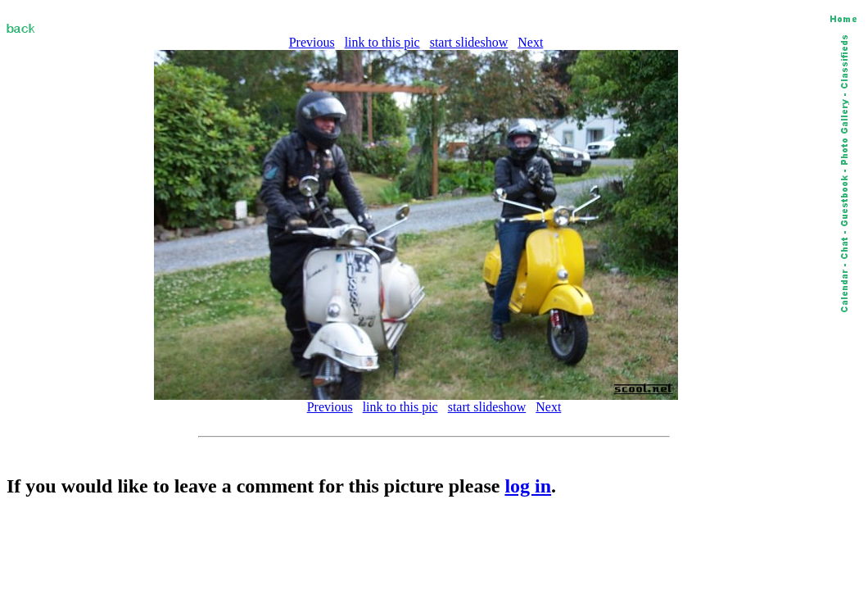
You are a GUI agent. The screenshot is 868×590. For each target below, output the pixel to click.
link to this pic (382, 42)
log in (528, 486)
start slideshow (469, 42)
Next (530, 42)
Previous (312, 42)
